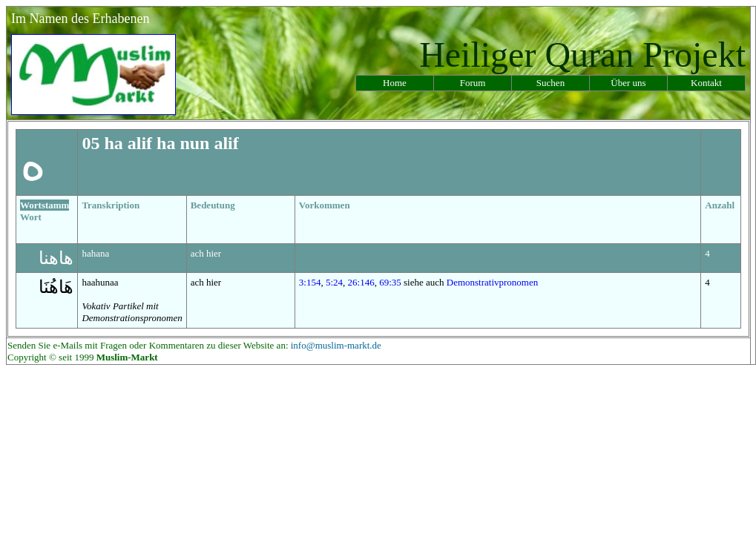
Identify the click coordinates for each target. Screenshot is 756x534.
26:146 (361, 282)
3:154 (310, 282)
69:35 (390, 282)
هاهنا (56, 258)
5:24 (334, 282)
